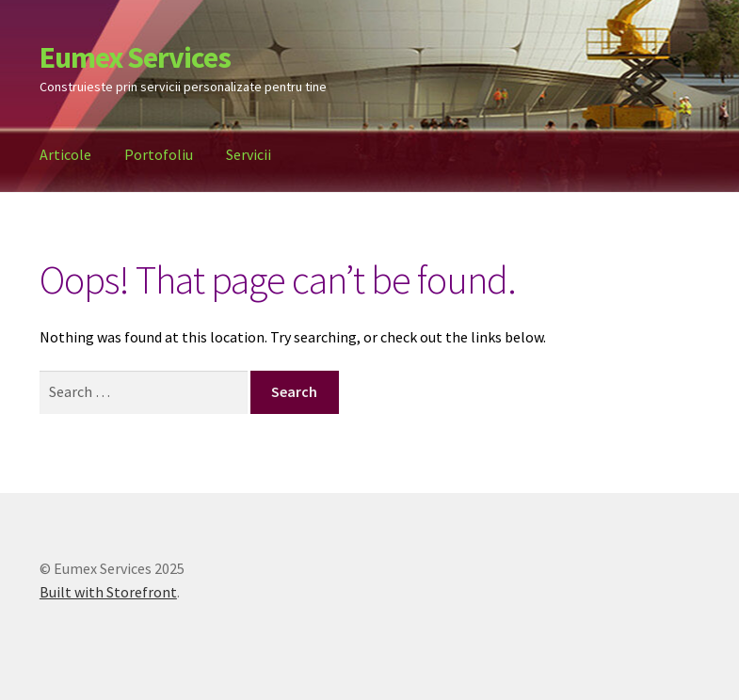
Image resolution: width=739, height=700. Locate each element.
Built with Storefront (108, 592)
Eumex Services (135, 57)
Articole (65, 154)
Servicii (249, 154)
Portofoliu (159, 154)
